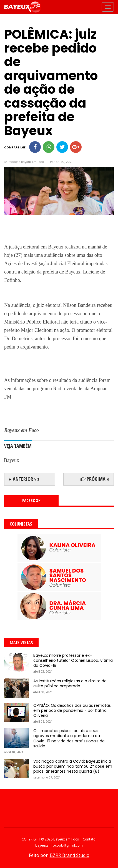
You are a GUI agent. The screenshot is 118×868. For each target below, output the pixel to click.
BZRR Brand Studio (70, 855)
